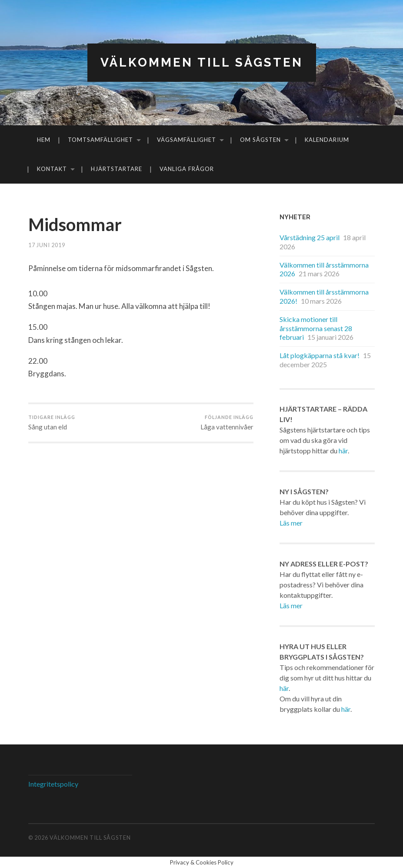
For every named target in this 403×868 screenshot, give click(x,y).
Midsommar (75, 225)
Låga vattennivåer (227, 422)
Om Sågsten (260, 140)
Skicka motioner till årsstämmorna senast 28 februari (316, 328)
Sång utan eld (52, 422)
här (343, 451)
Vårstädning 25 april (310, 237)
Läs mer (291, 523)
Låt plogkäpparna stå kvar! (320, 355)
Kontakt (52, 169)
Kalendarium (327, 140)
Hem (44, 140)
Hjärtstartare (117, 169)
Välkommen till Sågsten (202, 62)
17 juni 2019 (47, 245)
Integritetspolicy (53, 784)
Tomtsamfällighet (100, 140)
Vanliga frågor (187, 169)
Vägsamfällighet (187, 140)
